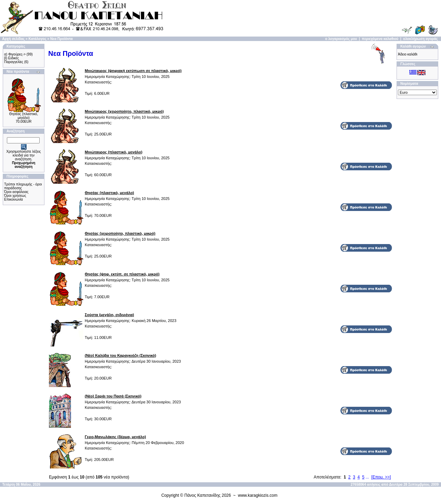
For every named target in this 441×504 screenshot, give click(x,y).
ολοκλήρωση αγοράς (421, 39)
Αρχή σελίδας (13, 39)
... (367, 477)
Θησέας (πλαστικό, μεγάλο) (24, 116)
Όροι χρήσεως (15, 196)
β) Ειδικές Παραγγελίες (14, 60)
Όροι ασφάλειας (16, 192)
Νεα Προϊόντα (61, 39)
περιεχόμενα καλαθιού (380, 39)
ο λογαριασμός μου (341, 39)
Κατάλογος (38, 39)
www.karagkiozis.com (258, 495)
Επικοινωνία (13, 199)
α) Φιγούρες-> (15, 54)
